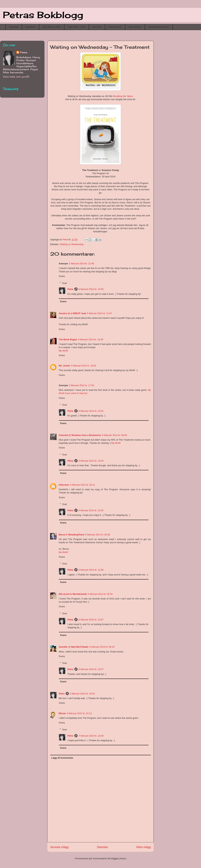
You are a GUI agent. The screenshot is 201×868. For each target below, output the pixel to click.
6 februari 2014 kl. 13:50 (91, 289)
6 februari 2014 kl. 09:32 (102, 647)
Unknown (64, 485)
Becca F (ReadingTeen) (71, 535)
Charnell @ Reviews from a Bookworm (80, 435)
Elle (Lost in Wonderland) (73, 594)
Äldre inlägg (144, 847)
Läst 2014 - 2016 (77, 27)
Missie (62, 713)
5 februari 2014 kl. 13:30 (91, 339)
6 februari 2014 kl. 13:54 (91, 461)
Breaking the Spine (123, 96)
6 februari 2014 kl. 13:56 (91, 570)
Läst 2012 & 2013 (52, 27)
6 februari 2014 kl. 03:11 (83, 485)
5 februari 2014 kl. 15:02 (84, 366)
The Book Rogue (68, 339)
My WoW (63, 351)
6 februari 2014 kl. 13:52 (91, 411)
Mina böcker (135, 27)
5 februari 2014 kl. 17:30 (81, 385)
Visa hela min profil (16, 77)
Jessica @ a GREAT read (72, 313)
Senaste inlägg (59, 847)
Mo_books (64, 366)
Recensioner (115, 27)
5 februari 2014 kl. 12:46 (81, 264)
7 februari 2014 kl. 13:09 (91, 736)
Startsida (14, 27)
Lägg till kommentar (62, 758)
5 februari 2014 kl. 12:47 (99, 313)
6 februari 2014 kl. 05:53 (100, 594)
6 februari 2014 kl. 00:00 (115, 435)
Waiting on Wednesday (72, 244)
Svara (62, 276)
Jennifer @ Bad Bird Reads (74, 647)
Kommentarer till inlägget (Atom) (109, 858)
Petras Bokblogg (43, 15)
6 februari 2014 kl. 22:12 (79, 713)
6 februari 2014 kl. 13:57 (91, 620)
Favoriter (97, 27)
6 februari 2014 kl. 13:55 (91, 510)
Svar (65, 283)
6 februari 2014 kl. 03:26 (98, 535)
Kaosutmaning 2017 (159, 27)
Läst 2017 (31, 27)
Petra (70, 289)
